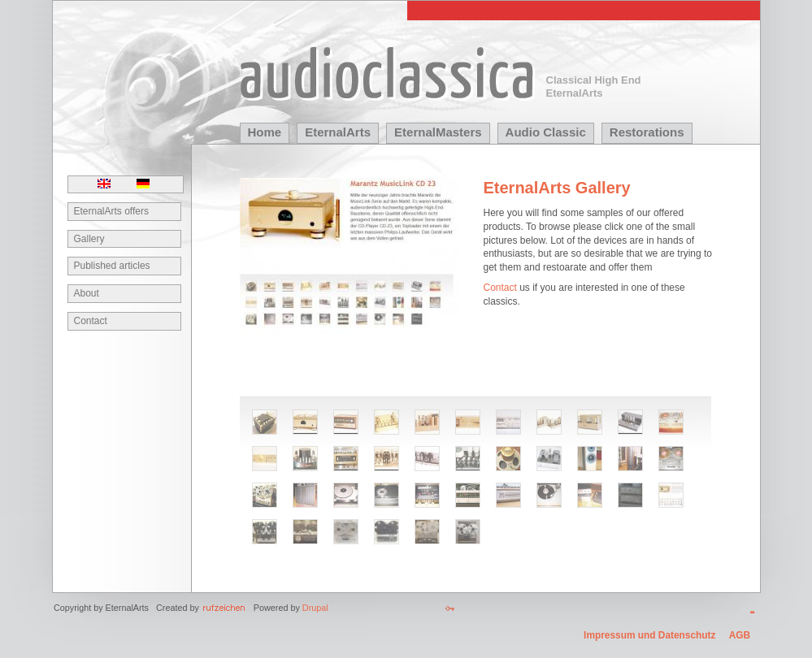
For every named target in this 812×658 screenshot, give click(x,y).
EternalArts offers (111, 211)
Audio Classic (546, 132)
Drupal (315, 608)
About (87, 293)
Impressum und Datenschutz (649, 636)
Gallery (89, 239)
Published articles (112, 266)
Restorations (647, 132)
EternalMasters (438, 132)
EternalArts (338, 132)
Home (265, 132)
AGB (740, 636)
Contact (91, 321)
